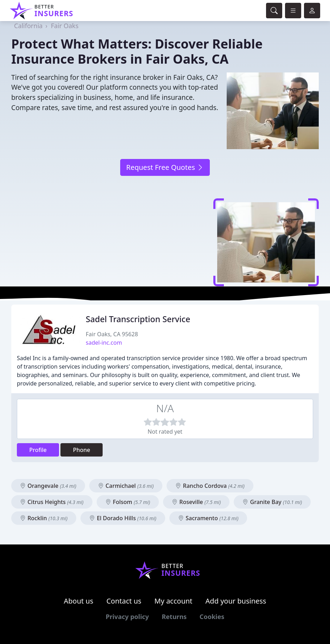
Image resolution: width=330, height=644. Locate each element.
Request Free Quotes (165, 167)
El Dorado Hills (123, 518)
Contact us (124, 601)
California (28, 26)
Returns (174, 617)
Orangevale (48, 486)
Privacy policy (127, 617)
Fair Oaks (65, 26)
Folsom (128, 502)
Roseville (196, 502)
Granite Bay (272, 502)
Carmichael (126, 486)
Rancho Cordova (210, 486)
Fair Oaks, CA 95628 (112, 334)
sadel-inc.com (104, 343)
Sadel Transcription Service (138, 319)
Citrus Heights (52, 502)
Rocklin (44, 518)
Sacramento (208, 518)
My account (173, 601)
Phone (82, 450)
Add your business (236, 601)
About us (79, 601)
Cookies (212, 617)
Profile (38, 450)
